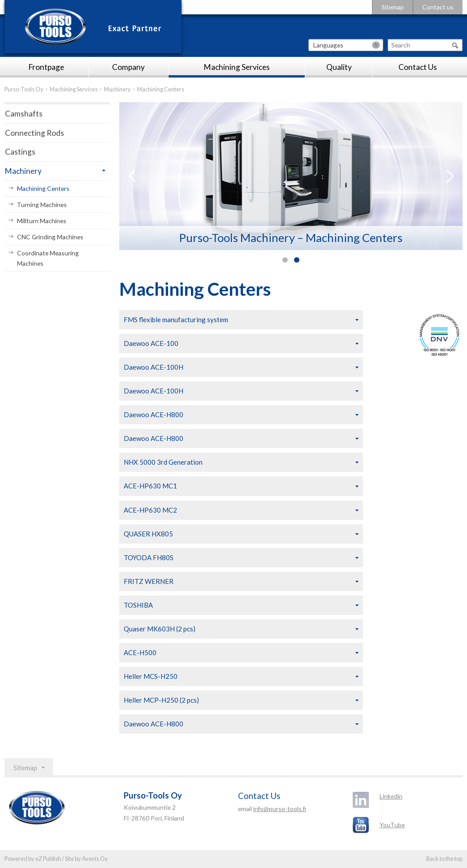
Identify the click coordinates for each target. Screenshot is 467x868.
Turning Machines (42, 205)
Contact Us (418, 67)
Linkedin (391, 796)
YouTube (392, 825)
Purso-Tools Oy (24, 89)
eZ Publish (48, 859)
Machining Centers (43, 188)
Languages (328, 45)
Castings (20, 152)
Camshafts (24, 114)
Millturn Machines (42, 221)
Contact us (438, 7)
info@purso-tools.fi (280, 809)
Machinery (117, 89)
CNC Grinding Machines (50, 237)
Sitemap (393, 7)
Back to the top (444, 859)
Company (128, 67)
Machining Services (237, 67)
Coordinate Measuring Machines (48, 258)
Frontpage (46, 67)
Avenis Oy (95, 859)
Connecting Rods (35, 133)
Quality (339, 67)
